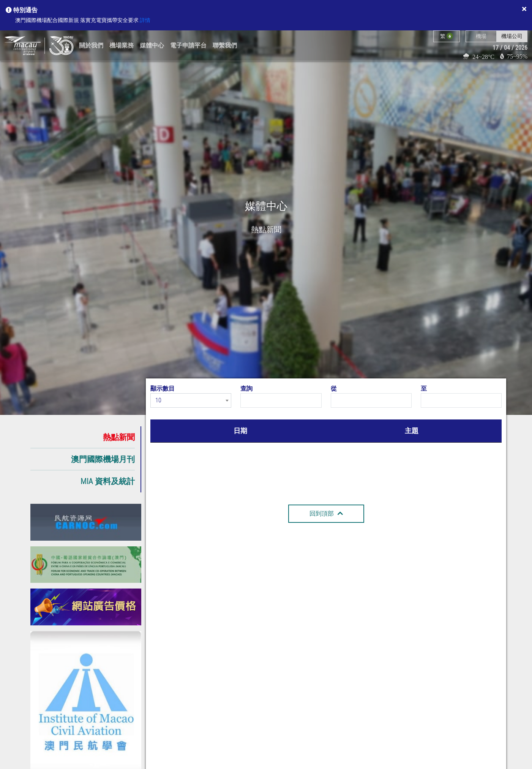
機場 (481, 36)
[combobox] (191, 400)
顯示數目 (163, 388)
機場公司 (512, 36)
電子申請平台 (188, 45)
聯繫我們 (225, 45)
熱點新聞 (119, 437)
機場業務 (122, 45)
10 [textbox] (158, 400)
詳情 (145, 20)
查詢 (246, 388)
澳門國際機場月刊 (103, 459)
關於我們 (91, 45)
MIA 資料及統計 (108, 481)
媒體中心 (152, 45)
